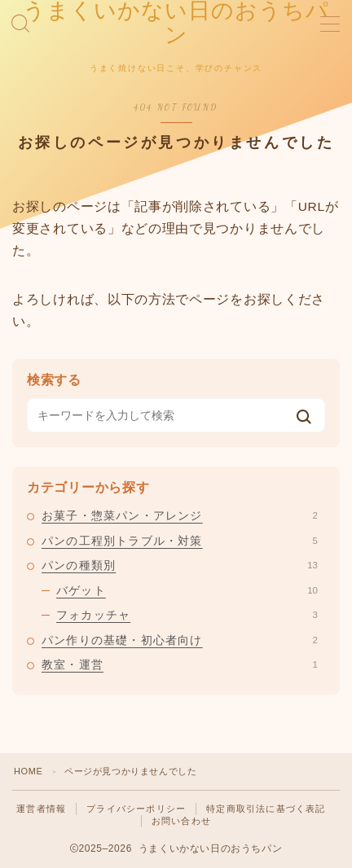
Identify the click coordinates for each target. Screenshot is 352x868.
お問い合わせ (181, 821)
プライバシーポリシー (136, 809)
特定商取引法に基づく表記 (266, 809)
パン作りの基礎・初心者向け (180, 640)
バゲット (187, 590)
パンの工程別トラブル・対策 (180, 541)
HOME (28, 771)
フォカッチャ (187, 615)
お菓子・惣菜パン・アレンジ (180, 515)
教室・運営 (180, 664)
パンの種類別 (180, 565)
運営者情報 (41, 809)
